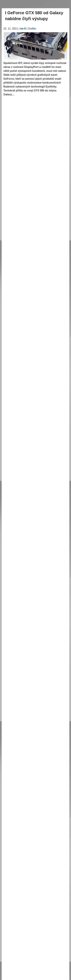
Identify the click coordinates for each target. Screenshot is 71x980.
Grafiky (32, 29)
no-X (23, 29)
